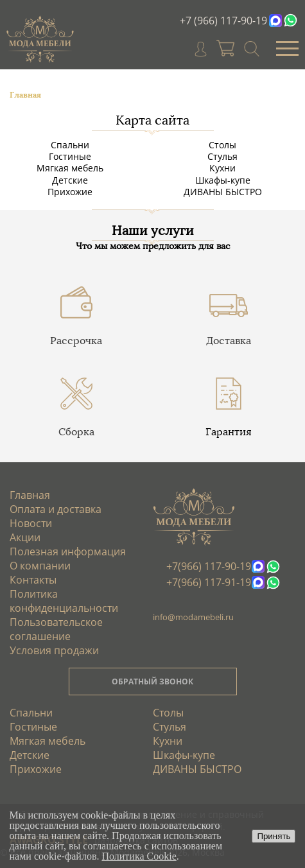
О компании (40, 566)
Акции (25, 537)
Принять (274, 836)
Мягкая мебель (70, 168)
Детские (70, 180)
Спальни (70, 145)
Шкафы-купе (223, 180)
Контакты (33, 580)
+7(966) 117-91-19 (209, 582)
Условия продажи (54, 650)
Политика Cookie (139, 856)
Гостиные (70, 156)
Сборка (76, 432)
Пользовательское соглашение (56, 629)
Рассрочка (76, 341)
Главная (30, 495)
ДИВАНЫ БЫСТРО (223, 192)
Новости (31, 523)
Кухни (222, 168)
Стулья (222, 156)
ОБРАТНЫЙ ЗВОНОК (152, 681)
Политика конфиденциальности (64, 601)
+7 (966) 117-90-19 (223, 21)
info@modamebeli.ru (193, 617)
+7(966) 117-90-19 (209, 566)
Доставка (229, 341)
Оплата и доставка (56, 509)
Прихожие (70, 192)
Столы (222, 145)
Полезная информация (68, 551)
